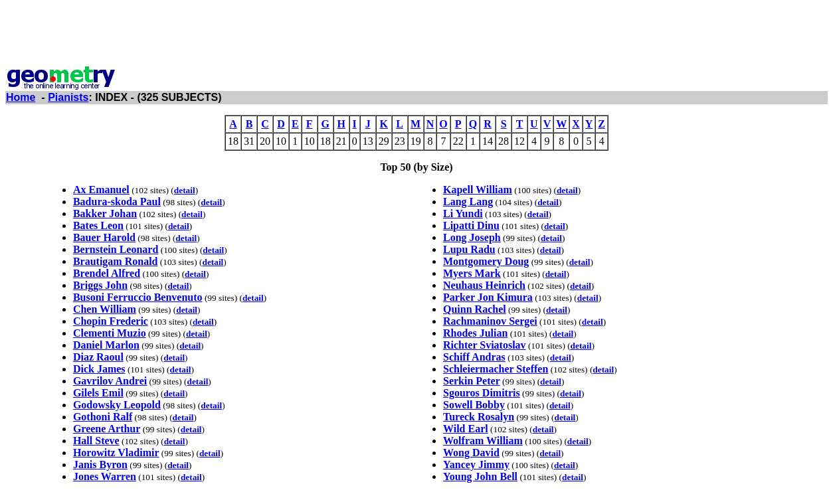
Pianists (68, 97)
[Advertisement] (416, 35)
